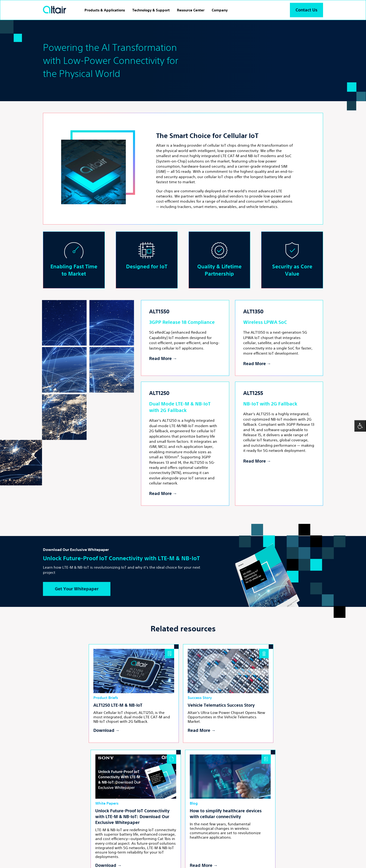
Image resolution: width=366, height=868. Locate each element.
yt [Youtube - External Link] (162, 836)
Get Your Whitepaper (78, 589)
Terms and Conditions (58, 853)
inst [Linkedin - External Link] (151, 836)
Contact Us (306, 10)
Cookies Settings (140, 853)
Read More (160, 358)
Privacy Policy (88, 853)
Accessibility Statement (173, 853)
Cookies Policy (113, 853)
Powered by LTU (98, 859)
